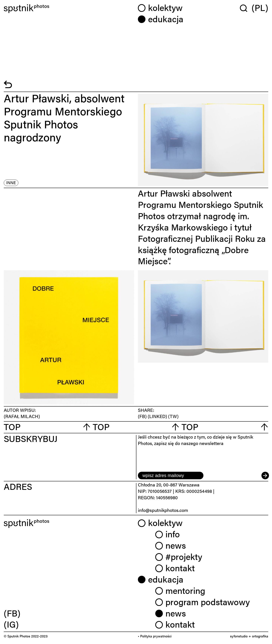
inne (11, 182)
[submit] (265, 476)
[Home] (69, 9)
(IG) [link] (11, 624)
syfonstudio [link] (239, 636)
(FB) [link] (12, 613)
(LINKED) (158, 416)
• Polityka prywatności (155, 636)
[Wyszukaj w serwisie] (246, 8)
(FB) (143, 416)
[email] (171, 476)
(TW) (173, 416)
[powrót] (8, 87)
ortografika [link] (260, 636)
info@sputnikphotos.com (163, 510)
